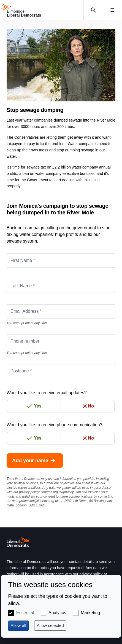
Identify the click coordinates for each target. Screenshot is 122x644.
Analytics (57, 613)
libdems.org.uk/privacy (57, 492)
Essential (25, 613)
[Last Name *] (61, 286)
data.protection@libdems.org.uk (35, 501)
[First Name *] (61, 261)
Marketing (90, 613)
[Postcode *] (61, 371)
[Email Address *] (61, 311)
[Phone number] (61, 341)
